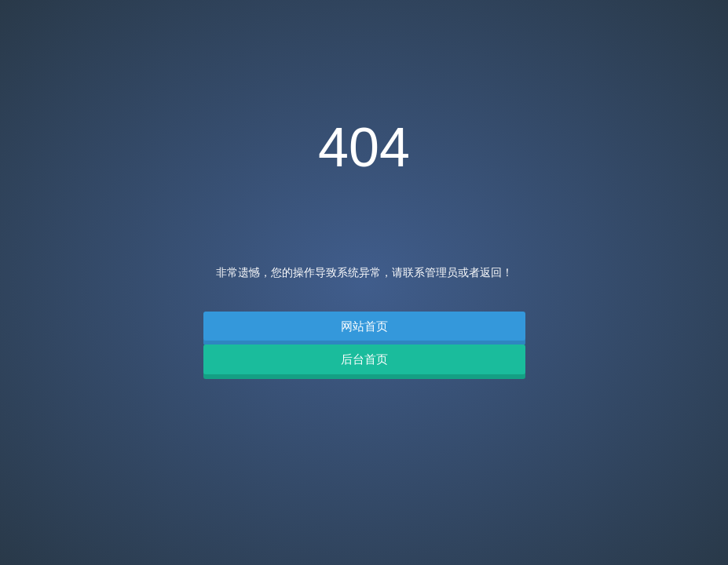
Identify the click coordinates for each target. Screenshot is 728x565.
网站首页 (364, 326)
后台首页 (364, 359)
